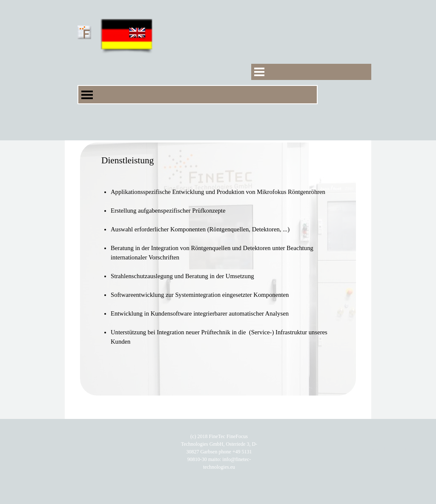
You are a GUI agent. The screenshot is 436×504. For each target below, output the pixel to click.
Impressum (416, 450)
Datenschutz (380, 450)
